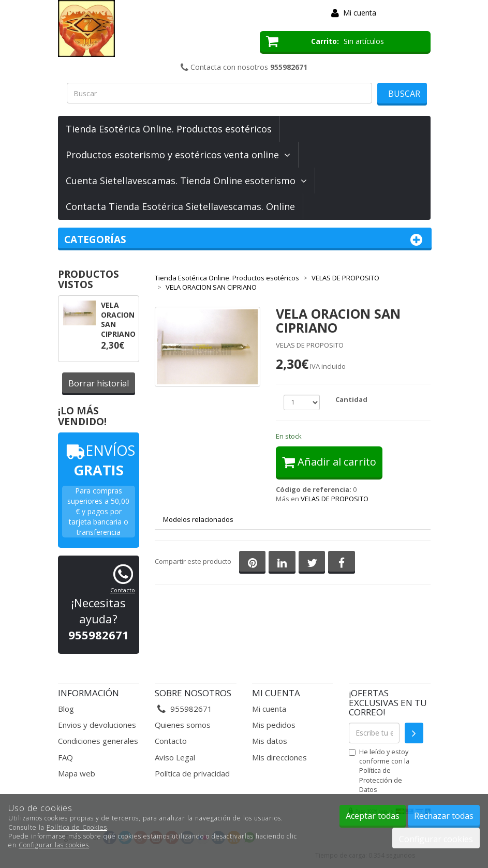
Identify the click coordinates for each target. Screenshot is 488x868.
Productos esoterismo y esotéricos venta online (178, 155)
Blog (66, 709)
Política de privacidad (192, 773)
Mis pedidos (274, 725)
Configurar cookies (436, 839)
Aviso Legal (175, 757)
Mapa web (77, 773)
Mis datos (270, 741)
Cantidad (351, 399)
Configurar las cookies (54, 845)
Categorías (245, 240)
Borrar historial (99, 383)
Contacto (123, 590)
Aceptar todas (373, 816)
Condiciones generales (98, 741)
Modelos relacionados (198, 519)
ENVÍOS (99, 460)
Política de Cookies (77, 827)
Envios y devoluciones (97, 725)
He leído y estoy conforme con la (379, 770)
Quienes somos (183, 725)
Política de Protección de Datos (381, 780)
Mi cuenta (360, 13)
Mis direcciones (279, 757)
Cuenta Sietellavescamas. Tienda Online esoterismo (186, 181)
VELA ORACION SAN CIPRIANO (118, 319)
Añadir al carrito (329, 462)
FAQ (65, 757)
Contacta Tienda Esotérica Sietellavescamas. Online (180, 206)
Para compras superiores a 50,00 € (98, 501)
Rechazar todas (444, 816)
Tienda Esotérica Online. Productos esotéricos (169, 129)
